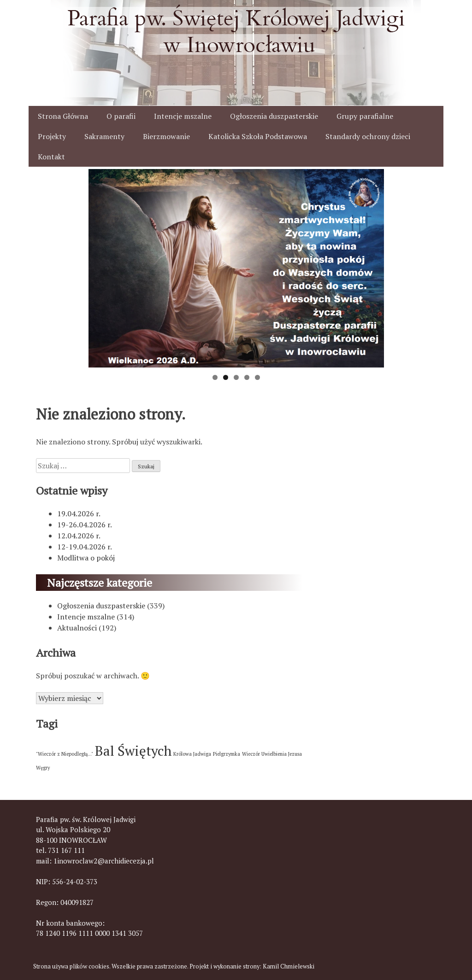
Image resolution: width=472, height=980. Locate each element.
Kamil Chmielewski (289, 966)
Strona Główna (63, 116)
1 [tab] (215, 377)
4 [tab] (247, 377)
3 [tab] (236, 377)
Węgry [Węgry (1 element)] (43, 768)
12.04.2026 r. (79, 536)
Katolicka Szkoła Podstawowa (258, 136)
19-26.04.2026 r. (85, 525)
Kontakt (51, 157)
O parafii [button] (121, 116)
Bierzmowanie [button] (166, 136)
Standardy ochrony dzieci (368, 136)
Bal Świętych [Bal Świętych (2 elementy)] (133, 751)
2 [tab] (226, 377)
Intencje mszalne (183, 116)
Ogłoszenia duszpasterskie (274, 116)
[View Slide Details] (236, 268)
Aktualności (77, 628)
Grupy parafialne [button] (365, 116)
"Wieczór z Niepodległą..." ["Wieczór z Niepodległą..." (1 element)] (65, 754)
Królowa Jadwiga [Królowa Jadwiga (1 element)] (192, 754)
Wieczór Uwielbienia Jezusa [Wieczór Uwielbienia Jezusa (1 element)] (272, 754)
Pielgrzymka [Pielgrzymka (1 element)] (227, 754)
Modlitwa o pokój (86, 558)
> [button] (372, 266)
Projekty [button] (52, 136)
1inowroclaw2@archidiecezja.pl (104, 861)
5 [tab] (257, 377)
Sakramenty (104, 136)
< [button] (100, 266)
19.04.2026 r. (79, 513)
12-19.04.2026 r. (85, 547)
